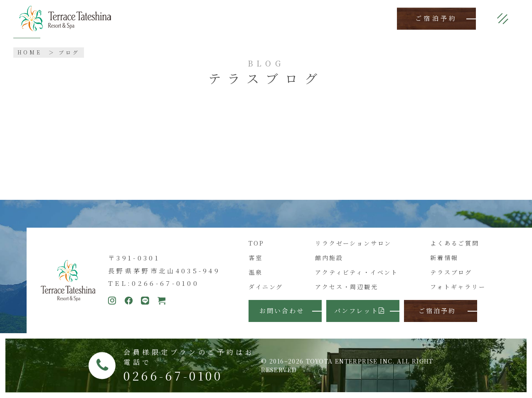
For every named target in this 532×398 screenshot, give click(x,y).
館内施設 (329, 258)
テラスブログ (451, 272)
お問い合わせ (282, 311)
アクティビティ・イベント (357, 272)
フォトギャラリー (458, 287)
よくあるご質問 (455, 243)
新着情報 (444, 258)
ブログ (69, 52)
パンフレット (360, 311)
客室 (256, 258)
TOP (256, 243)
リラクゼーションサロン (353, 243)
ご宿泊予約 (436, 18)
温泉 (256, 272)
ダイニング (266, 287)
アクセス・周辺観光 (346, 287)
